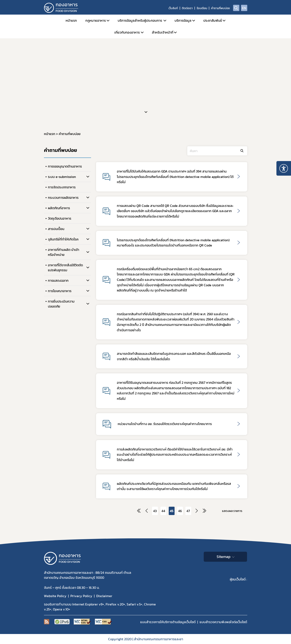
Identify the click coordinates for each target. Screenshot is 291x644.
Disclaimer (104, 596)
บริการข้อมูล (183, 20)
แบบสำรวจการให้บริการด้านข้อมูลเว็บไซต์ (168, 622)
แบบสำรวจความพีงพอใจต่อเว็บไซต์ (223, 622)
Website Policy (55, 596)
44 (163, 511)
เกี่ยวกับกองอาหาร (127, 32)
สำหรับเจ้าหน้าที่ (163, 32)
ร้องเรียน (202, 8)
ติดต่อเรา (187, 8)
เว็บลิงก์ (173, 8)
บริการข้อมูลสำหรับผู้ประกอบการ (140, 20)
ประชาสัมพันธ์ (213, 20)
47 (188, 511)
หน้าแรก (71, 20)
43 (155, 511)
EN (244, 8)
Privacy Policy (81, 596)
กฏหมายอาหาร (96, 20)
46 (180, 511)
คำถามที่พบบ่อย (220, 8)
